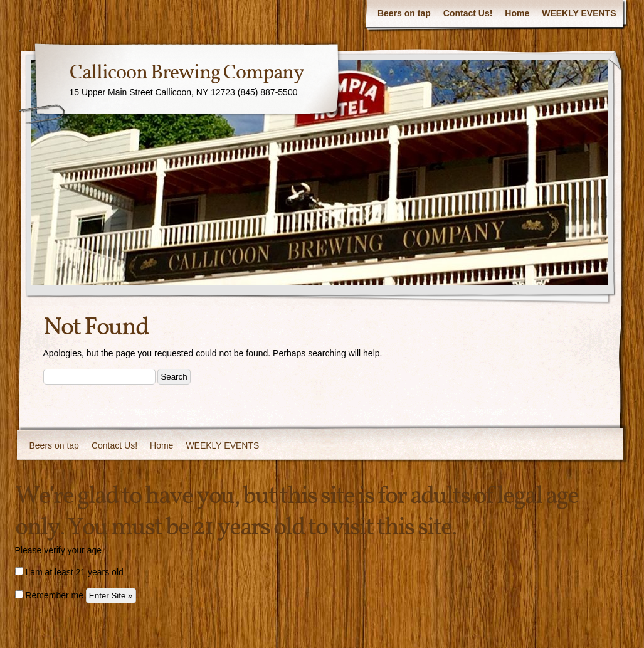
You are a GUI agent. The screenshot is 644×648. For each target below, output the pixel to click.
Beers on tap (404, 13)
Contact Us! (468, 13)
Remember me (49, 595)
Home (517, 13)
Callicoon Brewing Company (187, 73)
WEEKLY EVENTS (579, 13)
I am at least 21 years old (69, 572)
